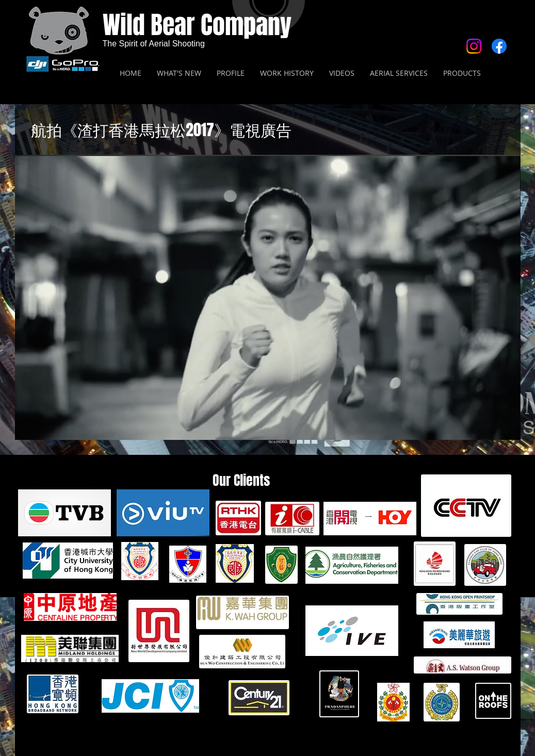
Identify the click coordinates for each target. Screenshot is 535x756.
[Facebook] (499, 46)
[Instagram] (474, 46)
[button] (267, 297)
